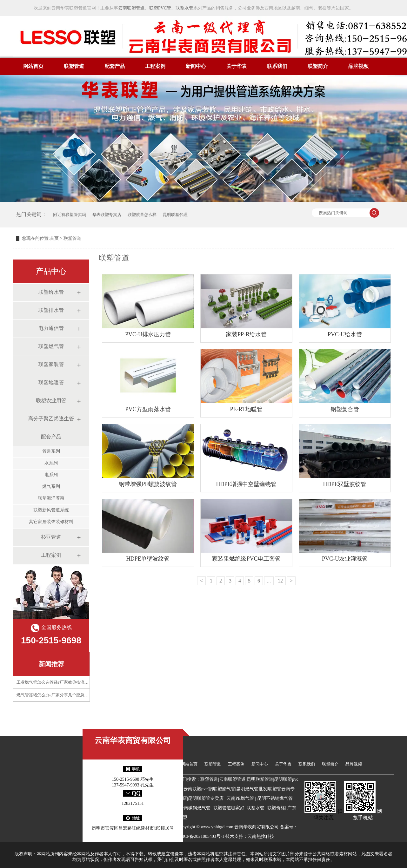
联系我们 (277, 66)
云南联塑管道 (131, 8)
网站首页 (33, 66)
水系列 (51, 463)
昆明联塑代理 (175, 215)
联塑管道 (74, 66)
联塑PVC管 (160, 8)
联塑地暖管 (51, 382)
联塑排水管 (51, 310)
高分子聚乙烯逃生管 (51, 419)
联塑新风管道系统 (51, 510)
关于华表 (237, 66)
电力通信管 (51, 328)
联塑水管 (184, 8)
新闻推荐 (51, 664)
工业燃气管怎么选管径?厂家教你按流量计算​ (57, 682)
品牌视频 (358, 66)
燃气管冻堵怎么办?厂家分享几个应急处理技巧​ (59, 695)
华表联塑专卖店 (107, 215)
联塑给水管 (51, 292)
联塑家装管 (51, 364)
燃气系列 (51, 487)
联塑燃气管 (51, 346)
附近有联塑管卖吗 (70, 215)
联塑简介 (318, 66)
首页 (54, 238)
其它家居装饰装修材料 (51, 522)
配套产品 (115, 66)
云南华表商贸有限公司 (133, 740)
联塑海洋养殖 (51, 498)
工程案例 (155, 66)
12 (280, 581)
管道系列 (51, 451)
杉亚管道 (51, 537)
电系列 (51, 475)
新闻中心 (196, 66)
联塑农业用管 (51, 401)
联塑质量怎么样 (142, 215)
